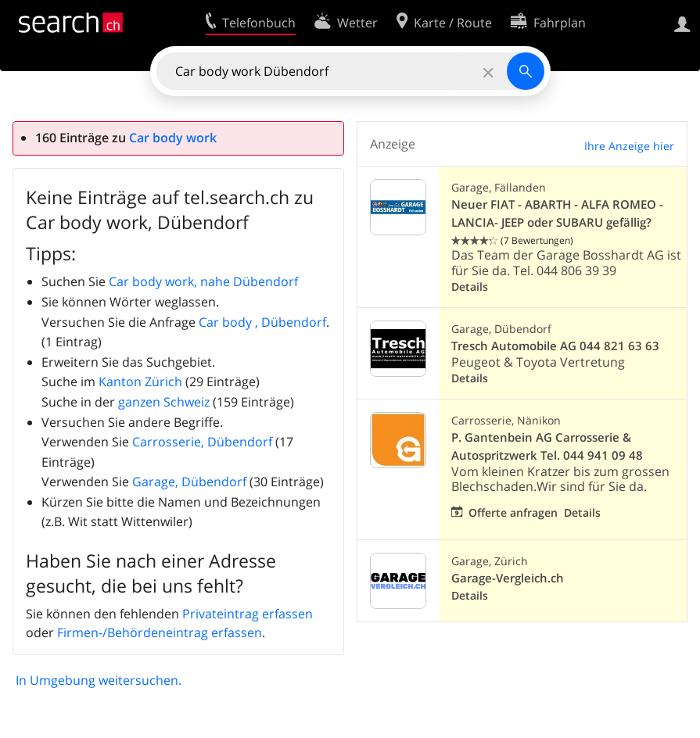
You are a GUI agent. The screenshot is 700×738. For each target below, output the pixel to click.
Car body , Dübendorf (262, 322)
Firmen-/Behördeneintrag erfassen (160, 632)
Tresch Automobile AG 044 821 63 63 (555, 346)
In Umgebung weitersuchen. (99, 680)
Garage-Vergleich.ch (508, 578)
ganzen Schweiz (164, 402)
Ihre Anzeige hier (629, 146)
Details (470, 287)
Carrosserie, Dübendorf (202, 442)
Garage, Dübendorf (189, 482)
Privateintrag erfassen (248, 614)
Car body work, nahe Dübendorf (203, 281)
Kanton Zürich (140, 382)
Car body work (173, 138)
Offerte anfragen (513, 512)
